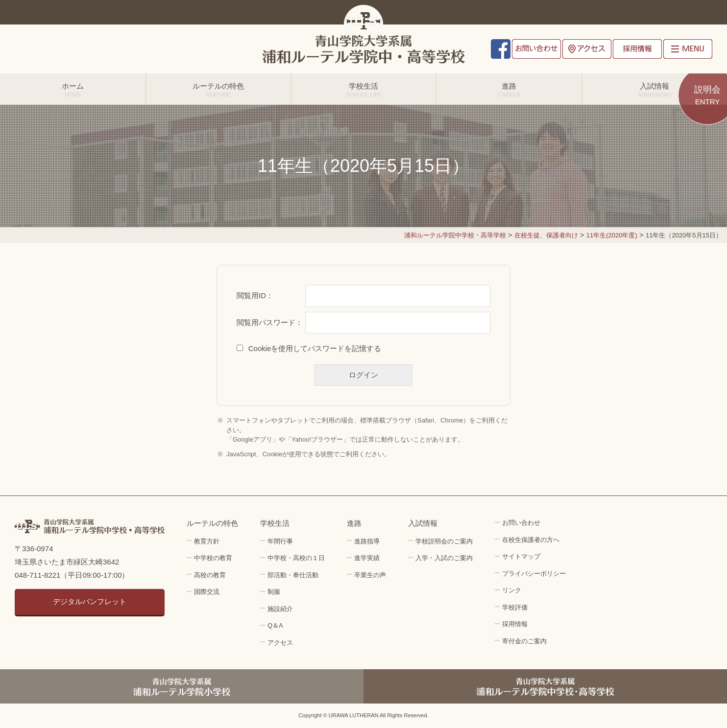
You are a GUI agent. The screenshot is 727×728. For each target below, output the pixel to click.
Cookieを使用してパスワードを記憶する (315, 348)
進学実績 (367, 558)
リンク (512, 590)
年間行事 (280, 541)
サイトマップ (521, 556)
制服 (274, 592)
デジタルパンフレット (90, 601)
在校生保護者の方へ (531, 540)
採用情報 (637, 49)
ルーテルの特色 (218, 90)
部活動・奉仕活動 (293, 575)
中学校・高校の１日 (296, 558)
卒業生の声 (370, 575)
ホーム (73, 90)
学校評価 (515, 607)
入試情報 (654, 90)
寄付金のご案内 (524, 641)
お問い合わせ (536, 49)
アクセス (587, 49)
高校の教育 (210, 575)
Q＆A (275, 625)
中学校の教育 (213, 558)
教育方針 (207, 541)
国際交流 (207, 592)
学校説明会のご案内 (444, 541)
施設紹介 (280, 609)
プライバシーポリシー (534, 574)
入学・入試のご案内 (444, 558)
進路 (509, 90)
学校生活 (364, 90)
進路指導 (367, 541)
